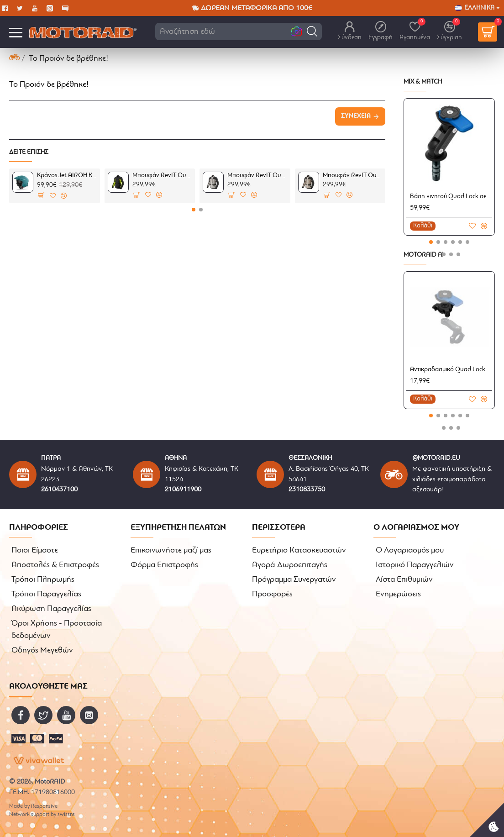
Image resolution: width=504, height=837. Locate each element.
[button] (312, 31)
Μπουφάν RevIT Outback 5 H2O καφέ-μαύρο (352, 176)
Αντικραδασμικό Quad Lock (448, 370)
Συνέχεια (356, 116)
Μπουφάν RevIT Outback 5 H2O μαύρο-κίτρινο (162, 176)
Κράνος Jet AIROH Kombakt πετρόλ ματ (67, 176)
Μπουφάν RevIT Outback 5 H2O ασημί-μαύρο (257, 176)
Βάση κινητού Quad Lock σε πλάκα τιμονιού (451, 197)
